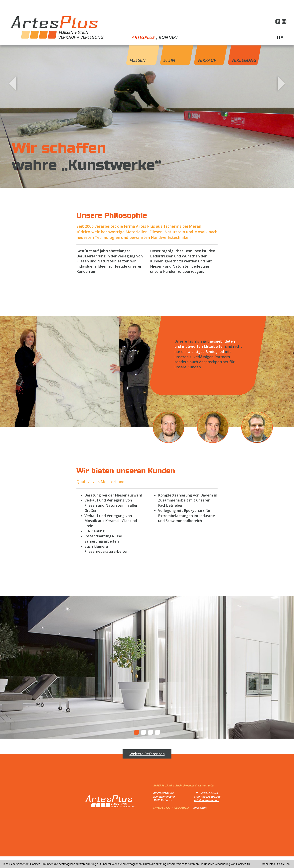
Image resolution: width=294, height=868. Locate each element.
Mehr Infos (268, 864)
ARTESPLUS (143, 37)
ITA (280, 37)
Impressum (200, 808)
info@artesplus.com (206, 800)
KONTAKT (168, 37)
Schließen (283, 864)
